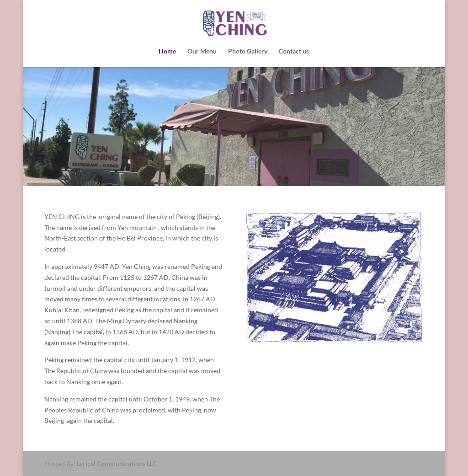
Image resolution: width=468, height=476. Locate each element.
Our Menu (202, 51)
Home (167, 51)
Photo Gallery (248, 51)
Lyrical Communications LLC (117, 463)
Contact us (294, 51)
